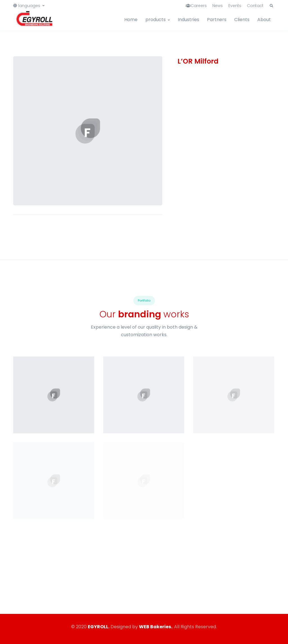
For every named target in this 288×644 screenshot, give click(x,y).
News (218, 6)
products (156, 20)
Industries (188, 20)
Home (131, 20)
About (264, 20)
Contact (255, 6)
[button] (271, 6)
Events (235, 6)
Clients (242, 20)
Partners (217, 20)
